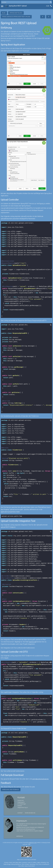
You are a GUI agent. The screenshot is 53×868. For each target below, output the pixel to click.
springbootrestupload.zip (40, 779)
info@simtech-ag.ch (23, 807)
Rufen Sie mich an (30, 813)
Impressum (20, 836)
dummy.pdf (33, 642)
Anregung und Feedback (11, 789)
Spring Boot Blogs (16, 13)
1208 (29, 844)
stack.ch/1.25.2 (33, 842)
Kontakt (20, 813)
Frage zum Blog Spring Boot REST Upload (16, 17)
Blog (4, 13)
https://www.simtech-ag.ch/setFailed (26, 859)
